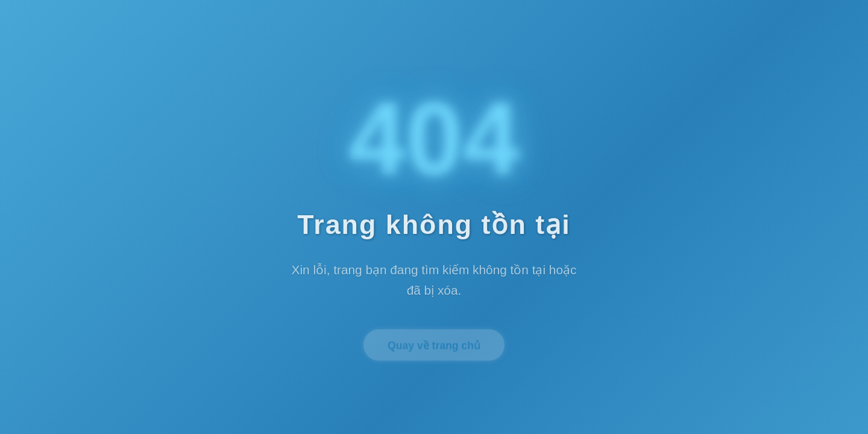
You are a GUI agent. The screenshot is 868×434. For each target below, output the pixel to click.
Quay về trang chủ (434, 347)
